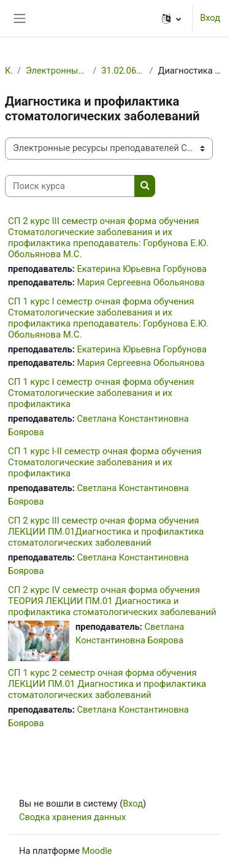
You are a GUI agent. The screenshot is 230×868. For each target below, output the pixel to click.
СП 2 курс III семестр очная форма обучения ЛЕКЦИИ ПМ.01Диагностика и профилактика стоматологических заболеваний (106, 532)
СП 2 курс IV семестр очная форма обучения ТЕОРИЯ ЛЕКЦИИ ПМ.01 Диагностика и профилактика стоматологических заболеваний (112, 601)
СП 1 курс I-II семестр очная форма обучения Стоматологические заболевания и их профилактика (105, 462)
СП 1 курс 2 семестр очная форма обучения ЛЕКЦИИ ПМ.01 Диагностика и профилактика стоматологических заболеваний (107, 684)
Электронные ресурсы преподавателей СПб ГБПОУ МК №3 (57, 71)
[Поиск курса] (70, 186)
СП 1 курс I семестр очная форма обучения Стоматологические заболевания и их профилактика (101, 393)
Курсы (9, 71)
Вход (210, 18)
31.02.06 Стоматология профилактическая (123, 71)
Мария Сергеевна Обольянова (140, 282)
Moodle (97, 851)
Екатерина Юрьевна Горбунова (142, 269)
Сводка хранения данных (72, 817)
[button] (171, 18)
